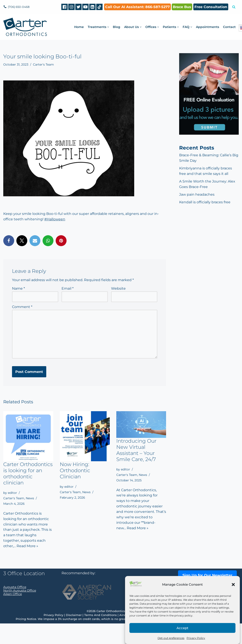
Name (18, 289)
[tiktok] (99, 7)
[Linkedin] (92, 7)
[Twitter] (78, 7)
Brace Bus (182, 7)
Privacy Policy (196, 638)
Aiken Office (13, 614)
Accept (182, 628)
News (30, 498)
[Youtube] (85, 7)
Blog (117, 27)
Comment (22, 307)
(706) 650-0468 (20, 7)
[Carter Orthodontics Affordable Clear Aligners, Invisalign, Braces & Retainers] (25, 27)
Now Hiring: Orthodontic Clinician (75, 471)
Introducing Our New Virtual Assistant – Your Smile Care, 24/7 (136, 450)
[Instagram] (71, 7)
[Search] (234, 7)
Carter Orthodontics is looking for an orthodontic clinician (28, 474)
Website (118, 289)
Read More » (27, 547)
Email (68, 289)
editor (12, 493)
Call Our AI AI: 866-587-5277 (137, 7)
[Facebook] (64, 7)
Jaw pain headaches (197, 195)
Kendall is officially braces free (205, 202)
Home (79, 27)
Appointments (208, 27)
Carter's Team (43, 64)
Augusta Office (15, 607)
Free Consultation (211, 7)
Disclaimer (74, 635)
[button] (233, 585)
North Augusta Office (20, 611)
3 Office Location (24, 594)
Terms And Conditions (100, 635)
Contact (229, 27)
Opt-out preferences (171, 638)
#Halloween (55, 219)
